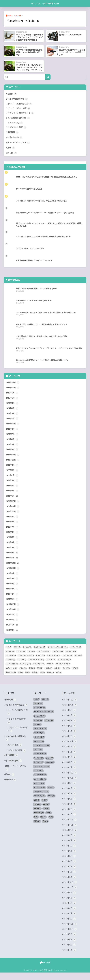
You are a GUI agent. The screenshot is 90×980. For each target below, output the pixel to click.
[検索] (48, 77)
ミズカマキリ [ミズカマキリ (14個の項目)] (11, 672)
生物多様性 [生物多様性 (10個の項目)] (11, 676)
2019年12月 (13, 608)
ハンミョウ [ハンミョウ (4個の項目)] (51, 664)
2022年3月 (12, 488)
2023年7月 (12, 435)
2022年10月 (13, 462)
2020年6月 (12, 577)
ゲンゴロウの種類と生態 (20, 104)
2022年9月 (12, 467)
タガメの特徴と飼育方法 (18, 118)
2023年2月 (12, 451)
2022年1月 (12, 498)
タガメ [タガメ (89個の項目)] (78, 660)
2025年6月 (12, 394)
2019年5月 (12, 629)
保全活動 (11, 94)
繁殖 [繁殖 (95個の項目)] (35, 676)
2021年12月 (13, 503)
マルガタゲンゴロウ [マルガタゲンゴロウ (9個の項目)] (63, 668)
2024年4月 (12, 415)
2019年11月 (13, 613)
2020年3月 (12, 592)
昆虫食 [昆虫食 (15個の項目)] (66, 672)
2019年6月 (12, 624)
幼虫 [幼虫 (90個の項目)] (57, 672)
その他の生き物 (14, 138)
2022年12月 (13, 456)
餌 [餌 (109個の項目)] (59, 676)
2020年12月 (13, 566)
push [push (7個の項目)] (8, 651)
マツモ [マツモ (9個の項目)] (50, 668)
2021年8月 (12, 524)
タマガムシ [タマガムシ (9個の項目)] (10, 664)
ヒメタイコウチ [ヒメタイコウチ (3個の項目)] (12, 668)
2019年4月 (12, 634)
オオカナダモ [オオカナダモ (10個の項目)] (76, 651)
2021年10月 (13, 514)
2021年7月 (12, 530)
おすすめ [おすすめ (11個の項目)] (27, 651)
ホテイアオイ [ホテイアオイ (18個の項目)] (39, 668)
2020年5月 (12, 582)
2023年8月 (12, 430)
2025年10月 (13, 388)
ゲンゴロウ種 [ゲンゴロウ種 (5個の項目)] (71, 655)
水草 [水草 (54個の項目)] (75, 672)
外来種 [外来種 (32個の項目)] (48, 672)
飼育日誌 (11, 153)
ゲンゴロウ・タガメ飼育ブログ (45, 4)
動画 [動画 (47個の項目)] (32, 672)
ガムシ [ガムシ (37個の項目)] (31, 655)
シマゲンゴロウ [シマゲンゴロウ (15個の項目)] (53, 660)
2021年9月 (12, 519)
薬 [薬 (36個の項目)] (43, 676)
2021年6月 (12, 535)
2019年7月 (12, 618)
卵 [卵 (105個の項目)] (40, 672)
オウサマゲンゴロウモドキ (21, 113)
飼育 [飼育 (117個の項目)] (50, 676)
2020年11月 (13, 571)
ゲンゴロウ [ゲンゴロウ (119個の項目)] (58, 655)
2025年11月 (13, 383)
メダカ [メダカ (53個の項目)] (23, 672)
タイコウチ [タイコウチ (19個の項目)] (67, 660)
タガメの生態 (15, 123)
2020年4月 (12, 587)
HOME (45, 970)
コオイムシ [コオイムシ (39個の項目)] (11, 660)
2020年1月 (12, 603)
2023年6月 (12, 441)
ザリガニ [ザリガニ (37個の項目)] (40, 660)
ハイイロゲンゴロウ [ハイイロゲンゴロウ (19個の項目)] (36, 664)
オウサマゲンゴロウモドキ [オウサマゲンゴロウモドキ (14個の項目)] (58, 651)
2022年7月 (12, 477)
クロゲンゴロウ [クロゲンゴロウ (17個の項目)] (44, 655)
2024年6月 (12, 409)
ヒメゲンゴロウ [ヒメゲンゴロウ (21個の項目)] (64, 664)
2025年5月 (12, 399)
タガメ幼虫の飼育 (17, 128)
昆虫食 (10, 148)
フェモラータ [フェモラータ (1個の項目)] (25, 668)
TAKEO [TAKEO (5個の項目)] (17, 651)
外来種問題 (12, 132)
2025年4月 (12, 404)
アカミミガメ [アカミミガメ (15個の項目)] (40, 651)
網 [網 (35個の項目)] (28, 676)
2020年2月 (12, 598)
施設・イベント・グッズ (18, 143)
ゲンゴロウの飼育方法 (17, 99)
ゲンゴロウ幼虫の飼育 (19, 109)
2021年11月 (13, 509)
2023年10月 (13, 425)
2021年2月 (12, 556)
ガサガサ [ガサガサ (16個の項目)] (21, 655)
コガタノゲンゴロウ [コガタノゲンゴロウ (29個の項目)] (26, 660)
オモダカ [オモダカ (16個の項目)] (10, 655)
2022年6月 (12, 483)
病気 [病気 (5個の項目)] (21, 676)
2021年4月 (12, 545)
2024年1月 (12, 420)
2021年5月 (12, 540)
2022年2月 (12, 493)
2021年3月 (12, 550)
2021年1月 (12, 561)
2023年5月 (12, 446)
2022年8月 (12, 472)
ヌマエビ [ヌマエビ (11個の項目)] (22, 664)
